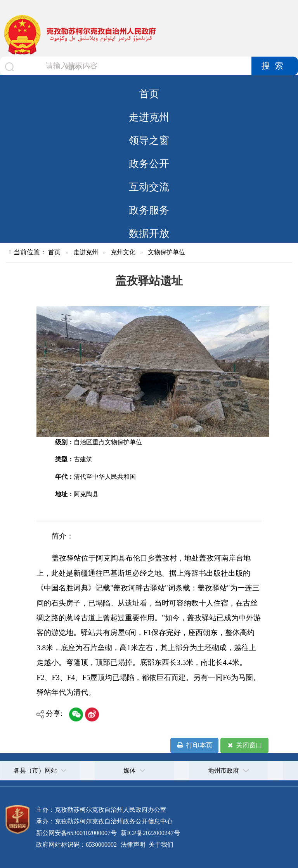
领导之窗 (149, 140)
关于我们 (160, 845)
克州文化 (123, 252)
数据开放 (149, 233)
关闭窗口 (244, 745)
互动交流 (149, 187)
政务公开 (149, 164)
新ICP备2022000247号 (150, 833)
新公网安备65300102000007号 (76, 833)
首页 (149, 94)
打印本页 (194, 745)
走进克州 (149, 117)
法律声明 (133, 845)
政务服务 (149, 210)
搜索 (275, 66)
